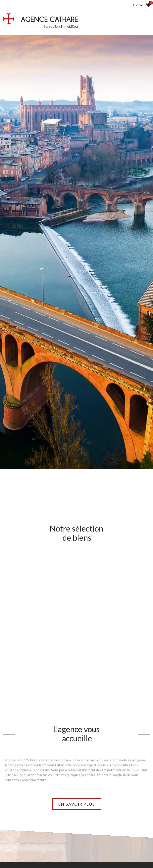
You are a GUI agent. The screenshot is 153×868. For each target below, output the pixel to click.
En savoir (77, 803)
